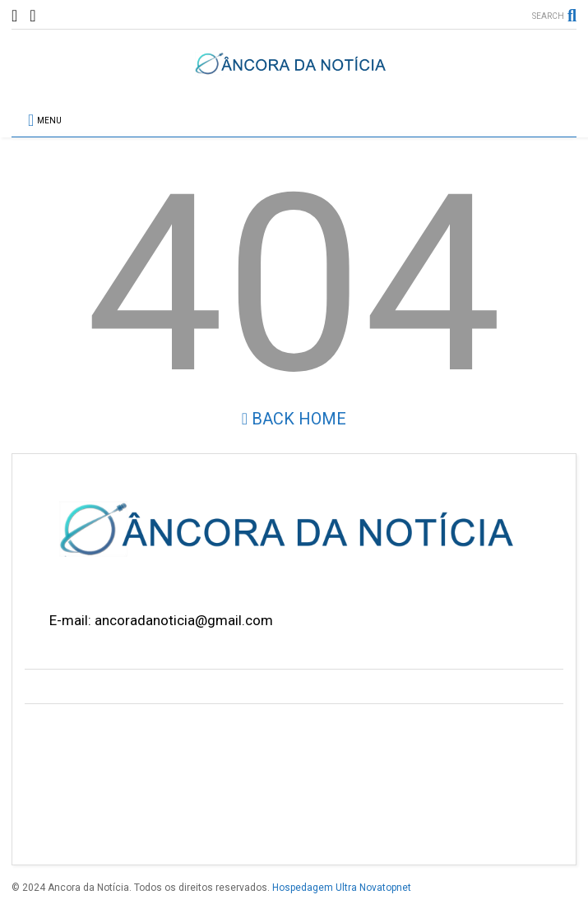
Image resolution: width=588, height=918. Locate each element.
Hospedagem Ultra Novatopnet (342, 888)
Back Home (294, 419)
